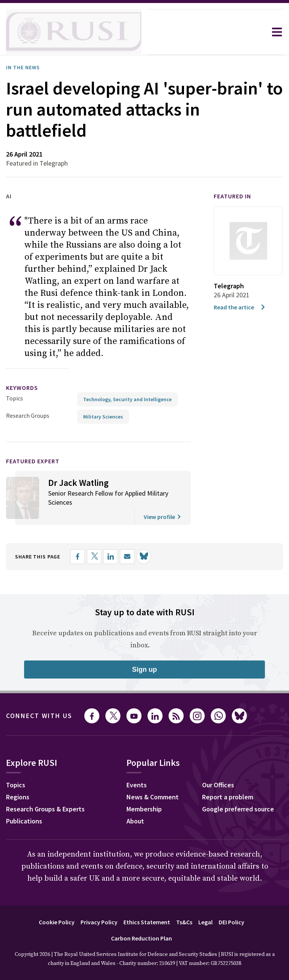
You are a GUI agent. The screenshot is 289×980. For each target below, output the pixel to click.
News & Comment (153, 797)
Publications (24, 821)
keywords (22, 388)
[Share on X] (94, 557)
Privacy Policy (99, 922)
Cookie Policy (57, 922)
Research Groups (28, 415)
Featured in (232, 196)
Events (137, 785)
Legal (205, 922)
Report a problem (228, 797)
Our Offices (218, 785)
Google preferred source (238, 809)
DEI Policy (231, 922)
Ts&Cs (184, 922)
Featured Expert (33, 461)
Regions (18, 797)
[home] (74, 32)
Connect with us (39, 716)
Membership (144, 809)
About (135, 821)
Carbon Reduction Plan (141, 938)
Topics (14, 398)
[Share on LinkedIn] (111, 557)
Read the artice (240, 307)
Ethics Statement (147, 922)
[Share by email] (127, 557)
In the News (23, 67)
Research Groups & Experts (45, 809)
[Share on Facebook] (78, 557)
